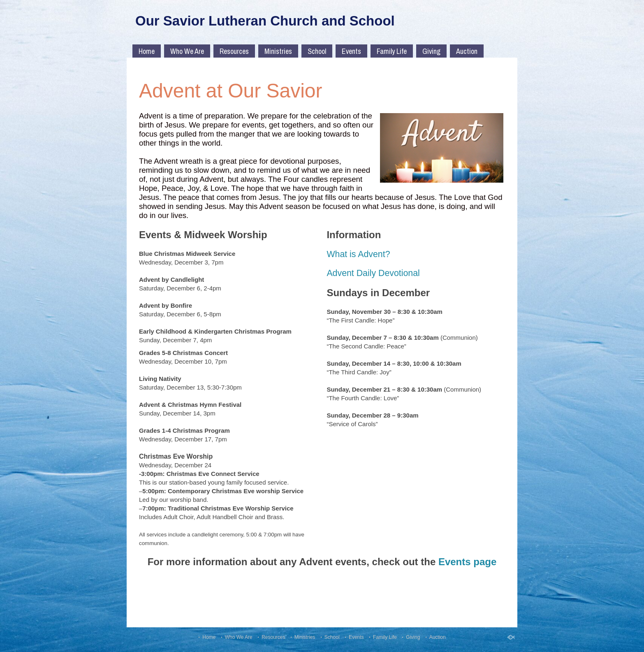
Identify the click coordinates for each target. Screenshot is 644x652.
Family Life (392, 51)
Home (147, 51)
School (317, 51)
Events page (467, 562)
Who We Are (187, 51)
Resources (234, 51)
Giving (431, 51)
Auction (467, 51)
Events (351, 51)
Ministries (278, 51)
